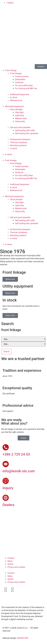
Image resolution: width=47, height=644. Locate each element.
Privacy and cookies (16, 567)
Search (6, 351)
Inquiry (8, 488)
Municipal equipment (14, 106)
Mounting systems (18, 145)
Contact (11, 558)
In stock (14, 97)
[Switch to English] (9, 12)
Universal (19, 82)
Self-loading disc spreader (27, 133)
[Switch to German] (14, 12)
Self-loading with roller (25, 130)
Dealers (8, 505)
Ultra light (19, 112)
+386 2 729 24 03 (16, 454)
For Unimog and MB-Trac (26, 88)
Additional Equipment (20, 94)
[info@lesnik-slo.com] (6, 464)
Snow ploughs (16, 109)
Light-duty (19, 115)
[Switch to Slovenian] (5, 12)
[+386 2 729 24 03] (6, 447)
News (10, 561)
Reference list (16, 100)
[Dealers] (6, 498)
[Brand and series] (23, 339)
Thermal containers (19, 142)
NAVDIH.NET (23, 638)
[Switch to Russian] (24, 12)
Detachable (20, 79)
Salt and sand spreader (20, 127)
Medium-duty (21, 118)
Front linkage (11, 70)
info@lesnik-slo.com (19, 471)
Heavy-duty (20, 121)
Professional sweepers (20, 139)
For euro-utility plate (24, 85)
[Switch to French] (19, 12)
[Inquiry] (6, 481)
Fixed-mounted (22, 76)
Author (11, 564)
